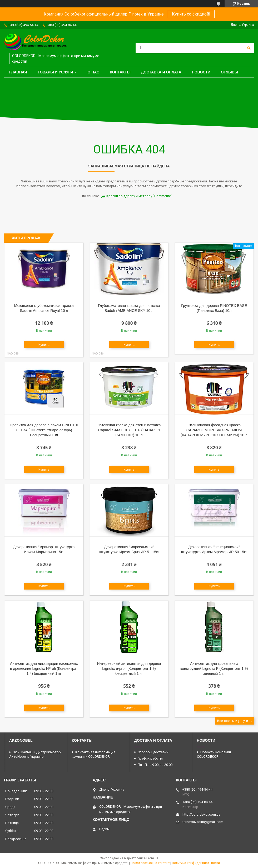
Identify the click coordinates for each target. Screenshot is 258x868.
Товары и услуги (55, 72)
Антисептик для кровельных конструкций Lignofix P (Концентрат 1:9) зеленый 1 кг (214, 669)
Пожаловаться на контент (150, 863)
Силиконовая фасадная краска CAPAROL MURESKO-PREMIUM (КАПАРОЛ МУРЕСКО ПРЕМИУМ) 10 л (214, 430)
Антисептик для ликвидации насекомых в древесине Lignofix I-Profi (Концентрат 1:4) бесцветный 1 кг (44, 669)
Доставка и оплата (161, 72)
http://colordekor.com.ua (201, 814)
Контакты (120, 72)
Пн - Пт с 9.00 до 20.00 (155, 765)
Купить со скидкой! (191, 14)
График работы (150, 758)
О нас (93, 72)
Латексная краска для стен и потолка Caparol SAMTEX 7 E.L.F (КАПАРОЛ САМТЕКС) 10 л (129, 430)
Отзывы (230, 72)
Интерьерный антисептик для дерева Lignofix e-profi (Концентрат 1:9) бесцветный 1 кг (129, 669)
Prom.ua (152, 858)
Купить (44, 345)
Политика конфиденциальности (196, 863)
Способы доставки (153, 752)
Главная (18, 72)
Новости (201, 72)
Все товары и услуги (233, 721)
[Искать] (249, 48)
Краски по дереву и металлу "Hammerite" (139, 196)
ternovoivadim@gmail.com (203, 822)
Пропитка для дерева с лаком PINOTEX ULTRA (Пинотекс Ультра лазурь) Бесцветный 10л (44, 430)
